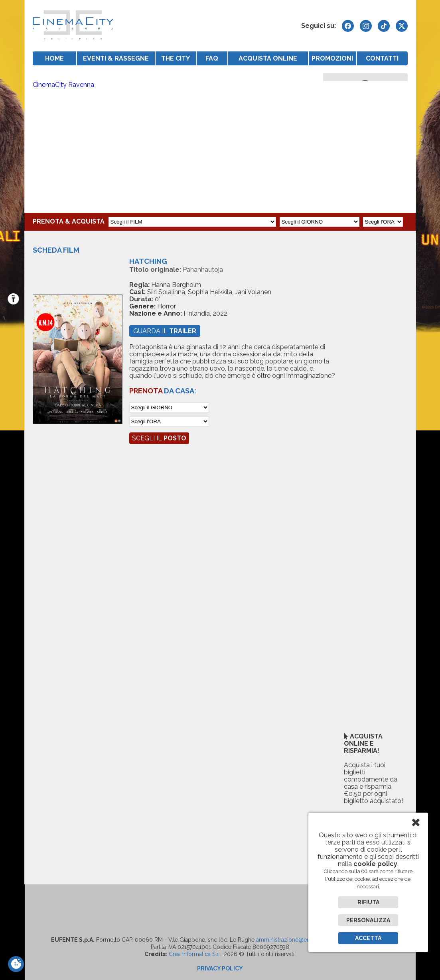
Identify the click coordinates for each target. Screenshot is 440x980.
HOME (54, 58)
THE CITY (176, 58)
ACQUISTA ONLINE (268, 58)
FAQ (212, 58)
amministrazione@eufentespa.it (296, 940)
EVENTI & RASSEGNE (116, 58)
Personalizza (368, 920)
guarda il (165, 331)
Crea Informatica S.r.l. (195, 954)
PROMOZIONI (332, 58)
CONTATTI (382, 58)
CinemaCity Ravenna (63, 85)
